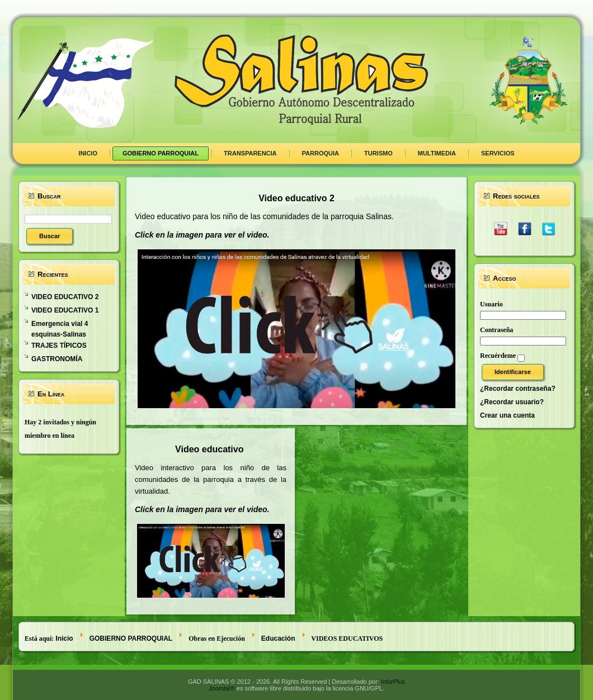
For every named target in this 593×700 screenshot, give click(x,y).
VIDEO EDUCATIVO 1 (65, 310)
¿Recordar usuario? (512, 402)
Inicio (64, 638)
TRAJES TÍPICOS (59, 346)
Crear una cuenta (507, 415)
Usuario (491, 304)
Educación (278, 638)
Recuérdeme (498, 356)
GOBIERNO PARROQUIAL (131, 638)
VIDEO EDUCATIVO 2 (65, 297)
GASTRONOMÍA (57, 359)
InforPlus (393, 682)
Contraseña (496, 330)
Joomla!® (222, 688)
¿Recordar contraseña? (518, 389)
